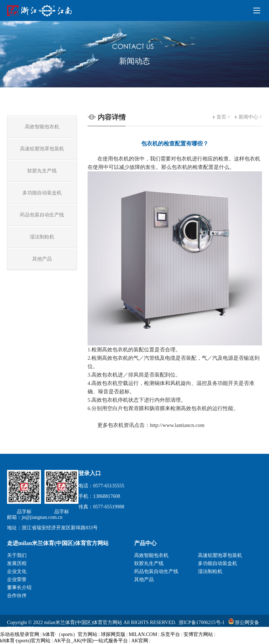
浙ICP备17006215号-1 (202, 622)
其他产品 (144, 579)
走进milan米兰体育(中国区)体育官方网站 (58, 543)
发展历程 (17, 563)
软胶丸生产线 (149, 563)
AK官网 (140, 641)
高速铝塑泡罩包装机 (220, 555)
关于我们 (17, 555)
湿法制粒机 (210, 571)
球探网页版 (113, 634)
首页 (221, 117)
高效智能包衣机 (151, 555)
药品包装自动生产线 (156, 571)
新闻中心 (248, 117)
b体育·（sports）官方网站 (70, 634)
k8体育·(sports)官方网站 (25, 641)
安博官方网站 (198, 634)
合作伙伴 (17, 596)
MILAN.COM (143, 634)
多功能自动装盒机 (218, 563)
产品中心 (145, 543)
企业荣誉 (17, 579)
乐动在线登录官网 (20, 634)
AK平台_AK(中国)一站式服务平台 (91, 641)
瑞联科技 (252, 634)
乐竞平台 (170, 634)
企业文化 (17, 571)
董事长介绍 (19, 588)
